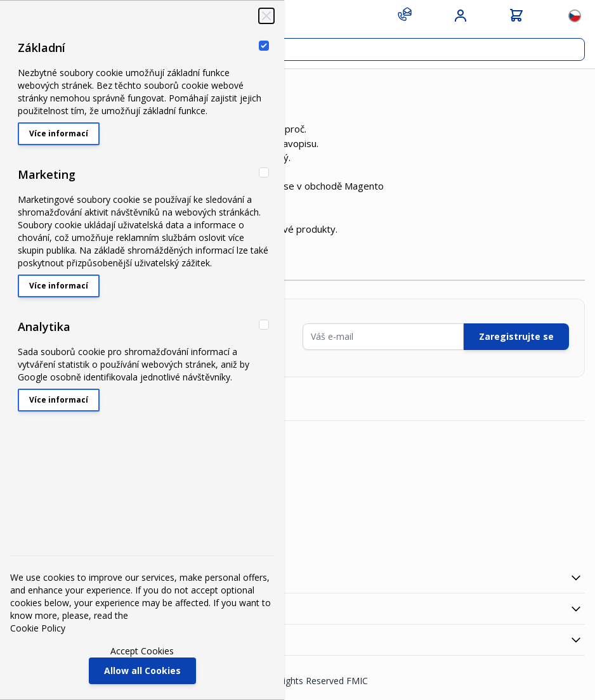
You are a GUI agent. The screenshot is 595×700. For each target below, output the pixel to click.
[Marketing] (264, 172)
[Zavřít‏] (266, 16)
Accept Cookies (142, 651)
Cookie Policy (38, 628)
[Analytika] (264, 325)
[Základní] (264, 46)
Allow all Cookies (142, 671)
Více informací (59, 133)
